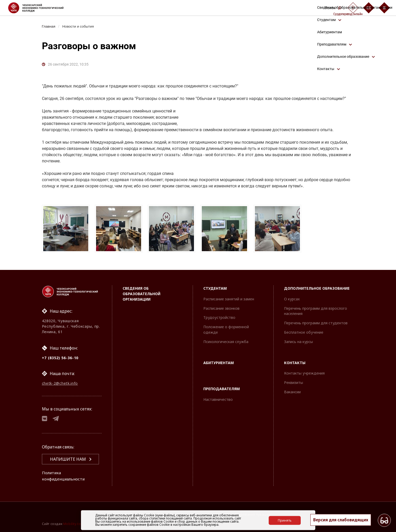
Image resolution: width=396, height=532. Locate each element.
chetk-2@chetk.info (60, 382)
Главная (49, 26)
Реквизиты (294, 381)
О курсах (292, 297)
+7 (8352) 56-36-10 (60, 356)
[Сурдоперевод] (353, 8)
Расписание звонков (221, 306)
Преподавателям (222, 387)
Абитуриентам (219, 361)
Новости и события (80, 26)
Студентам (215, 286)
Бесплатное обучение (304, 330)
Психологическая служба (226, 340)
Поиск (333, 8)
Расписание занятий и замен (229, 297)
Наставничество (218, 398)
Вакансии (292, 390)
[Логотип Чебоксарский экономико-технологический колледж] (40, 8)
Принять (285, 520)
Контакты (295, 361)
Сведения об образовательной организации (142, 292)
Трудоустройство (219, 316)
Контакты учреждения (304, 372)
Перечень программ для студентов (316, 321)
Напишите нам (68, 459)
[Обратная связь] (369, 8)
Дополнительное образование (317, 286)
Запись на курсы (298, 340)
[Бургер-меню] (384, 8)
